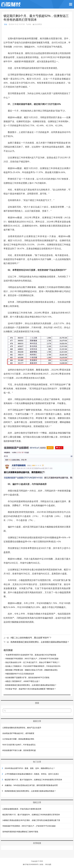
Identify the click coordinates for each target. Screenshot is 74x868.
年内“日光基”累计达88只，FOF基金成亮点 (19, 745)
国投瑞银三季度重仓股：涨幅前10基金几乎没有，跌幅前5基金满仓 (31, 670)
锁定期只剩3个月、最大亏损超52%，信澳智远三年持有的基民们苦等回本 (33, 780)
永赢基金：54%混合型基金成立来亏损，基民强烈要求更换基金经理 (31, 785)
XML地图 (48, 864)
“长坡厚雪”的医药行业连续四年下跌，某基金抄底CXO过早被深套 (31, 655)
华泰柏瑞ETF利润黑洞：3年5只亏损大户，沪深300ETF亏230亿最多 (32, 659)
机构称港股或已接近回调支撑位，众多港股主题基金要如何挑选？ (40, 642)
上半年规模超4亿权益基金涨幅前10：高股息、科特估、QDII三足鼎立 (32, 774)
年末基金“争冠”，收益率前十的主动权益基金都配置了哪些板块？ (31, 689)
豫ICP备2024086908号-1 (31, 864)
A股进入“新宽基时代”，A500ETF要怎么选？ (23, 681)
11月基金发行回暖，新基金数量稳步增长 (18, 739)
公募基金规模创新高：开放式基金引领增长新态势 (22, 809)
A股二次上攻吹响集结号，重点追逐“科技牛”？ (31, 638)
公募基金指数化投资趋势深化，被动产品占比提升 (22, 728)
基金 (6, 24)
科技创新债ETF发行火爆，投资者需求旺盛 (19, 750)
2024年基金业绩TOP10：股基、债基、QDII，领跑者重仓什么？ (30, 768)
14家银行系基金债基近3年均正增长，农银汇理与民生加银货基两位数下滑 (31, 820)
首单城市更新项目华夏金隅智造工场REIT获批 (20, 832)
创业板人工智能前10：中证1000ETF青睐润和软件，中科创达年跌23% (33, 666)
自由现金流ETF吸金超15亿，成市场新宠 (18, 733)
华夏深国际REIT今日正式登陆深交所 (20, 674)
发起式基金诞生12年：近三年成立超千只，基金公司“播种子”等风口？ (32, 662)
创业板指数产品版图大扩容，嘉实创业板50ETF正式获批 (27, 678)
